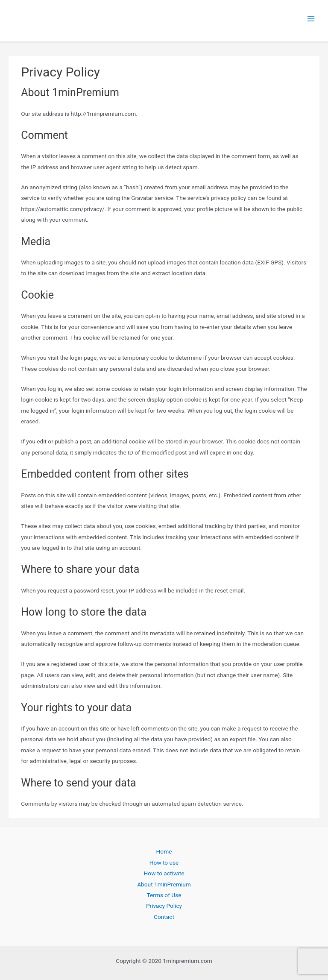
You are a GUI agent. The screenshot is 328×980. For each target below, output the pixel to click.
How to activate (164, 873)
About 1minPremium (164, 884)
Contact (164, 917)
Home (164, 851)
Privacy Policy (164, 906)
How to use (164, 863)
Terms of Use (164, 895)
